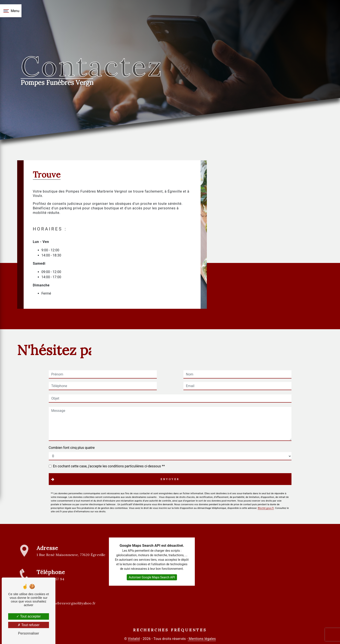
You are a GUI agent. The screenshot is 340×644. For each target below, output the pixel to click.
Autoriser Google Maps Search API (152, 577)
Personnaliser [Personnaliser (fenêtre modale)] (29, 633)
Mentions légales (202, 639)
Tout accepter (28, 616)
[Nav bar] (11, 11)
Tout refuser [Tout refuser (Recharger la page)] (29, 625)
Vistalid (134, 639)
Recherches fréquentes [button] (170, 630)
